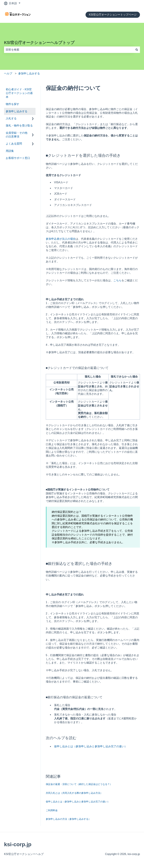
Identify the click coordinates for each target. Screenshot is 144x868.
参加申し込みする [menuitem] (17, 111)
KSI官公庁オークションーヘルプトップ (39, 43)
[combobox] (69, 50)
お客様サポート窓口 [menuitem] (18, 158)
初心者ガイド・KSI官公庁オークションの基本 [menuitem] (19, 93)
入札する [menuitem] (11, 118)
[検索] (137, 50)
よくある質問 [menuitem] (14, 144)
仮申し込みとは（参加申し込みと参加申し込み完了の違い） (91, 746)
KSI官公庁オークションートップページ (113, 15)
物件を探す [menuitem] (13, 104)
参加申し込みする (29, 73)
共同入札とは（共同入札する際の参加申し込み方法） (74, 793)
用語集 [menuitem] (10, 151)
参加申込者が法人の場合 (61, 239)
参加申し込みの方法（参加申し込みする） (68, 819)
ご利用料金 (52, 810)
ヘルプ (8, 73)
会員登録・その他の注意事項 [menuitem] (17, 135)
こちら (117, 280)
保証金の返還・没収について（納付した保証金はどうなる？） (79, 784)
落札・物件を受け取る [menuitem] (19, 126)
